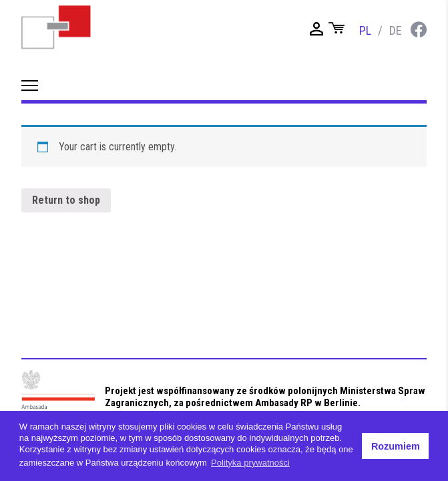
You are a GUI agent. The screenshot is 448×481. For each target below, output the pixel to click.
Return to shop (66, 200)
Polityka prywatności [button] (250, 463)
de (396, 30)
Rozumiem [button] (396, 446)
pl (365, 30)
